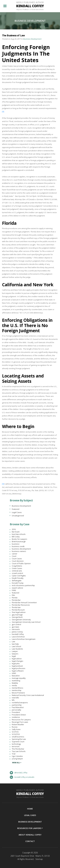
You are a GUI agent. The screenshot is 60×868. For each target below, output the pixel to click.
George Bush (17, 617)
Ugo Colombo (17, 756)
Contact (30, 841)
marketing (16, 681)
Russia (15, 727)
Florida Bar (16, 600)
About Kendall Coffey (30, 835)
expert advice (17, 588)
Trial (14, 754)
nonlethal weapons (20, 703)
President (16, 712)
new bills (15, 698)
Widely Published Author (30, 6)
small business (18, 737)
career (15, 554)
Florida (15, 598)
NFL (13, 700)
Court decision (18, 561)
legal (14, 656)
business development (21, 549)
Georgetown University (21, 620)
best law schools (19, 534)
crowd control (17, 573)
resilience (16, 717)
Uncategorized (18, 516)
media (14, 685)
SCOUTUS (16, 734)
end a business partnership (23, 585)
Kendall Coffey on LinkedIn (22, 777)
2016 (14, 529)
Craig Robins (17, 566)
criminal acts (17, 571)
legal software (18, 671)
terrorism (16, 746)
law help (15, 644)
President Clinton (19, 715)
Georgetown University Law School (26, 622)
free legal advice (19, 612)
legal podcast (17, 666)
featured (15, 593)
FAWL (14, 590)
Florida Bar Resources (21, 605)
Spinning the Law (19, 739)
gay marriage (17, 615)
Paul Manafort (18, 707)
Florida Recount (18, 610)
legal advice (17, 659)
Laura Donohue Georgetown (24, 639)
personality (16, 710)
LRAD (14, 673)
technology (16, 744)
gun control (16, 624)
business (16, 544)
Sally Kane (16, 729)
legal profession (19, 668)
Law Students (17, 649)
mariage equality (19, 678)
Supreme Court (18, 742)
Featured (16, 509)
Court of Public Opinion (21, 563)
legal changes (18, 661)
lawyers (15, 654)
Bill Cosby (16, 537)
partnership (17, 705)
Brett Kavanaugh (19, 541)
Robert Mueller (18, 724)
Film (13, 595)
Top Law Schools (19, 751)
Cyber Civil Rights (19, 576)
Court (14, 556)
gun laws (15, 627)
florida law (16, 607)
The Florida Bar (18, 749)
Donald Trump (18, 583)
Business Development (32, 39)
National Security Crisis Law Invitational (28, 695)
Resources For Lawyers (29, 828)
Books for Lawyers (19, 539)
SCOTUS (15, 732)
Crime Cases (17, 568)
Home (30, 809)
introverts (16, 629)
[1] (3, 112)
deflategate (17, 581)
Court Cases (17, 559)
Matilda (15, 683)
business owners (19, 551)
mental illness (18, 688)
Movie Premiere (18, 693)
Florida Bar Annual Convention (24, 602)
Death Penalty (18, 578)
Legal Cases (17, 512)
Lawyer (15, 651)
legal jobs (16, 663)
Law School (16, 646)
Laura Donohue (18, 637)
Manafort (16, 676)
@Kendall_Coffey (19, 773)
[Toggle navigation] (5, 6)
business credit (18, 546)
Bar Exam (16, 532)
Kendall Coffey (18, 634)
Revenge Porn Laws (20, 722)
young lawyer (17, 759)
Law (13, 642)
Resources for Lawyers (21, 720)
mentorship (17, 690)
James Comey (17, 632)
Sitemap (39, 859)
